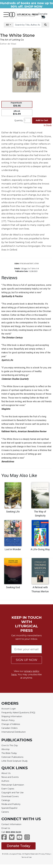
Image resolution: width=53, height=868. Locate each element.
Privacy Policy (44, 854)
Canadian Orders (9, 728)
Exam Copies (8, 789)
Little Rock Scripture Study (15, 761)
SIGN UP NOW (27, 660)
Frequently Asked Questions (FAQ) (18, 713)
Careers (5, 812)
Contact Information (11, 824)
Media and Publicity (11, 804)
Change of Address (11, 724)
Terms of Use (26, 857)
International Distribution (14, 732)
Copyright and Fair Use (12, 793)
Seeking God (13, 587)
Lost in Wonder (13, 549)
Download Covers (10, 796)
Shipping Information (12, 716)
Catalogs (6, 800)
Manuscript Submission (13, 785)
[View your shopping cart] (43, 17)
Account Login (9, 709)
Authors (5, 781)
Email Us (6, 828)
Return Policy (8, 720)
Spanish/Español (9, 808)
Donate (43, 14)
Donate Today (18, 846)
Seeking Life (13, 512)
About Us (6, 773)
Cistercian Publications (12, 757)
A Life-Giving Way (40, 549)
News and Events (10, 777)
